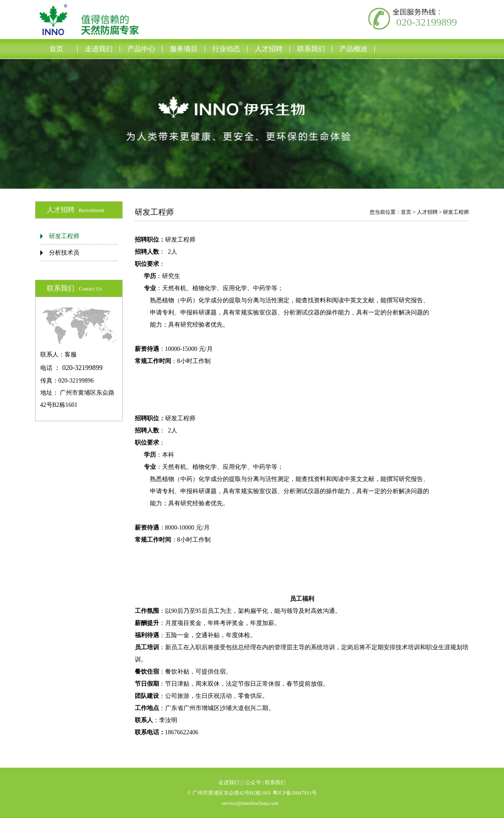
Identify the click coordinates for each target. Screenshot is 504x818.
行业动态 (226, 49)
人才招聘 (269, 49)
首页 (56, 49)
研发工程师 (64, 236)
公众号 (253, 782)
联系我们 (311, 49)
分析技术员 (64, 253)
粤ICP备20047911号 (295, 793)
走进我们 (99, 49)
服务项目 (184, 49)
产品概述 (354, 49)
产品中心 (141, 49)
